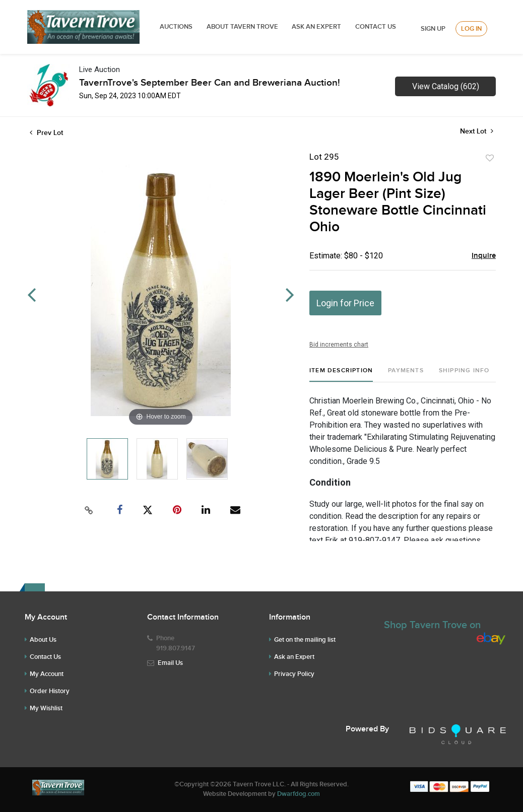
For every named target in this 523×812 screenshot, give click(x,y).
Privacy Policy (294, 674)
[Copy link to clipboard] (89, 510)
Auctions (176, 27)
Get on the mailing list (305, 640)
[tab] (341, 375)
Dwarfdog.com (299, 794)
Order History (50, 691)
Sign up (433, 29)
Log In (471, 29)
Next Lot (477, 131)
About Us (43, 640)
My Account (47, 674)
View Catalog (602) (446, 86)
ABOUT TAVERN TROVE (243, 27)
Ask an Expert (294, 657)
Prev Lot (46, 133)
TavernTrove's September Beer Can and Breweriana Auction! (210, 83)
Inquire (484, 256)
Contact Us (376, 27)
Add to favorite (490, 158)
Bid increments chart (339, 345)
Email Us (170, 663)
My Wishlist (46, 708)
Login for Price (345, 303)
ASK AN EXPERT (316, 27)
